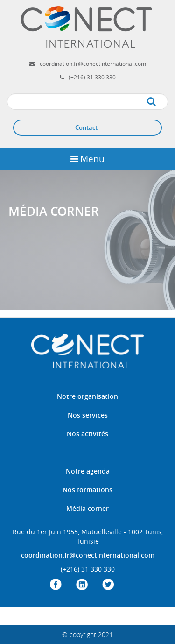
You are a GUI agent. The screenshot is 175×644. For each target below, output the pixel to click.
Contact (86, 127)
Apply (161, 102)
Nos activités (87, 434)
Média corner (87, 508)
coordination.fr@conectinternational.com (93, 64)
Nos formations (87, 490)
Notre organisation (87, 396)
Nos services (88, 415)
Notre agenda (88, 471)
